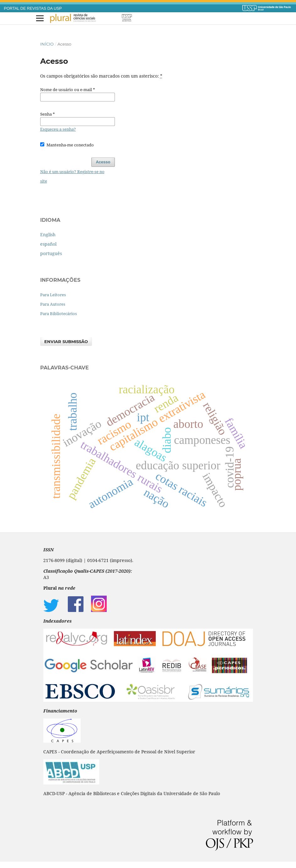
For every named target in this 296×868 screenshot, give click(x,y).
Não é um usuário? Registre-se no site (72, 176)
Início (47, 44)
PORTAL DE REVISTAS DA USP (33, 8)
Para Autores (53, 304)
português (51, 253)
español (48, 244)
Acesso (103, 162)
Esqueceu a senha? (58, 129)
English (48, 235)
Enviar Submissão (66, 341)
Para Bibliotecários (59, 314)
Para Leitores (53, 295)
